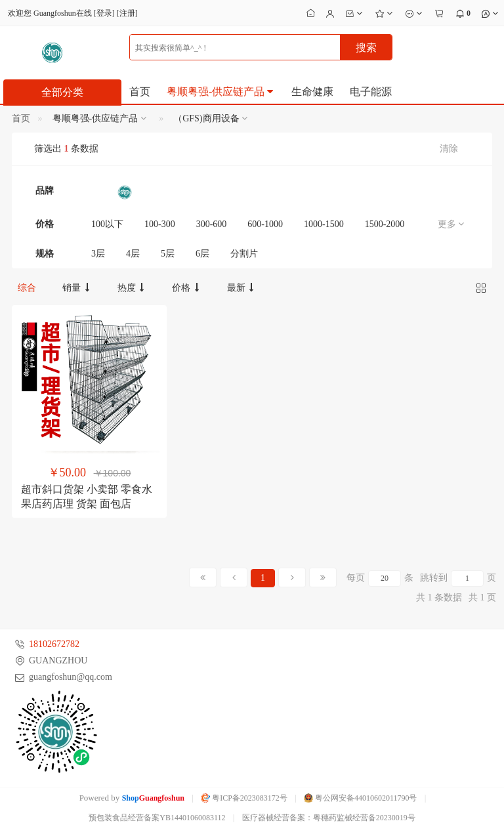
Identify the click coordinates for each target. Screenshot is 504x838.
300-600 (212, 224)
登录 (104, 13)
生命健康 (312, 92)
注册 (127, 13)
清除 (449, 149)
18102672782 (54, 644)
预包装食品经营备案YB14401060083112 (157, 818)
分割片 (244, 254)
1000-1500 (324, 224)
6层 (202, 254)
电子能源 (371, 92)
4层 (133, 254)
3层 (98, 254)
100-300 (160, 224)
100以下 (107, 224)
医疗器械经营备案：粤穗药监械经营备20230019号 (329, 818)
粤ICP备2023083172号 (244, 798)
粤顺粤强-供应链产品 (221, 92)
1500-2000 (385, 224)
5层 (168, 254)
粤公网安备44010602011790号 (361, 798)
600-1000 (265, 224)
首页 (140, 92)
